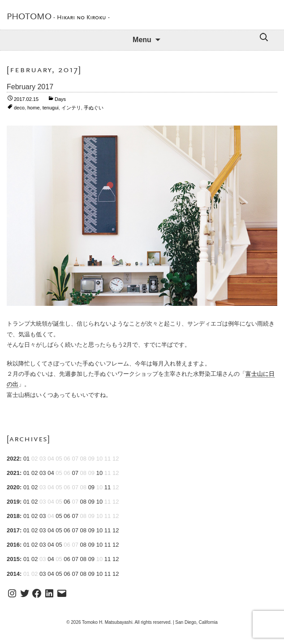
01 (26, 459)
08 (83, 502)
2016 (13, 545)
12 (116, 530)
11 (108, 487)
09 (91, 487)
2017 (13, 530)
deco (19, 108)
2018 (13, 516)
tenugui (51, 108)
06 (67, 502)
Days (60, 99)
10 (99, 473)
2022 (13, 459)
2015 (13, 559)
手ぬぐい (94, 108)
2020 (13, 487)
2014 (13, 574)
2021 (13, 473)
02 (34, 473)
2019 (13, 502)
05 (59, 516)
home (34, 108)
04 (51, 473)
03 (43, 473)
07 (75, 473)
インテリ (71, 108)
